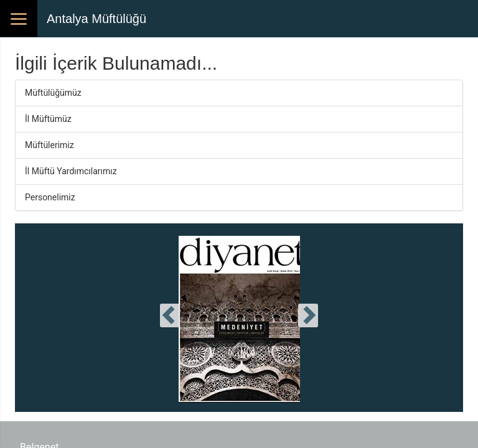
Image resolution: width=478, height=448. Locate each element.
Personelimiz (50, 197)
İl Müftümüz (48, 119)
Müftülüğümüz (53, 93)
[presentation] (170, 315)
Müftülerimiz (49, 145)
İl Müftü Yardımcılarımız (71, 171)
